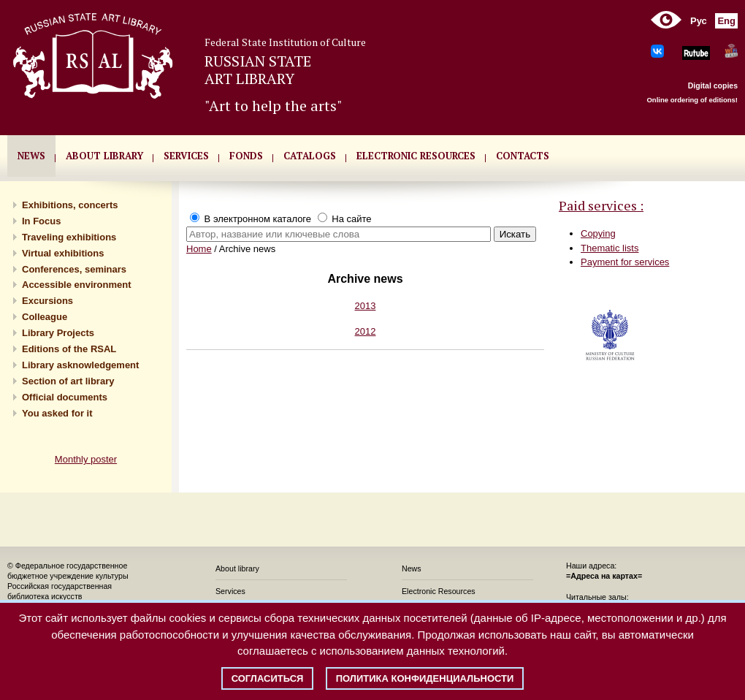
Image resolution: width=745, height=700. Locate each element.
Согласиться (268, 678)
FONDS (246, 156)
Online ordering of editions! (692, 100)
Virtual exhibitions (63, 253)
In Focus (41, 221)
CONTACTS (523, 156)
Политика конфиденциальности (425, 678)
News (412, 568)
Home (199, 249)
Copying (598, 233)
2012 (366, 331)
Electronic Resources (439, 591)
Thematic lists (610, 248)
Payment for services (625, 262)
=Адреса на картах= (604, 576)
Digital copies (713, 85)
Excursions (47, 301)
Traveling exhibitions (69, 237)
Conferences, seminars (74, 269)
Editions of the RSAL (69, 349)
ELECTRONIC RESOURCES (416, 156)
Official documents (65, 397)
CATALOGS (310, 156)
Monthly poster (86, 459)
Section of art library (68, 381)
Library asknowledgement (80, 365)
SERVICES (186, 156)
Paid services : (601, 205)
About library (104, 156)
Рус (699, 21)
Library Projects (58, 333)
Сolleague (45, 317)
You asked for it (57, 413)
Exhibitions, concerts (70, 205)
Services (230, 591)
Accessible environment (77, 285)
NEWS (31, 156)
